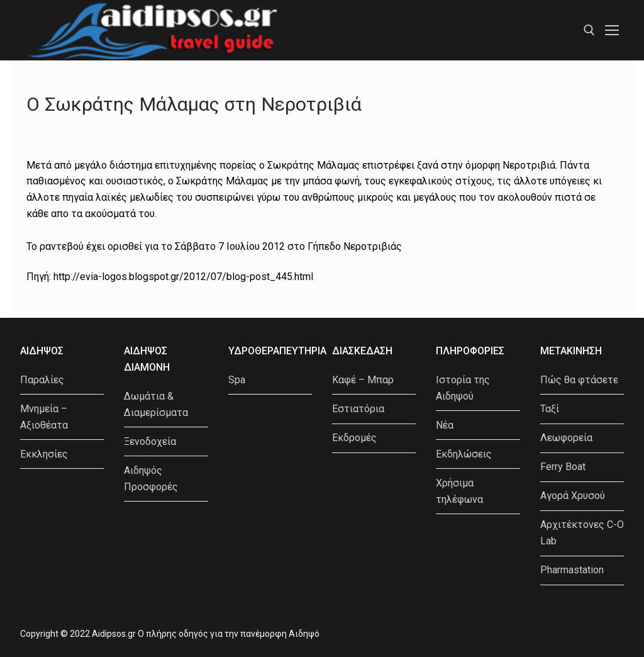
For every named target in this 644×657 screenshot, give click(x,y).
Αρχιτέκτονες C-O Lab (582, 533)
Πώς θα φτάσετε (579, 380)
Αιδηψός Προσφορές (151, 479)
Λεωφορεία (566, 438)
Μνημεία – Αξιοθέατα (44, 417)
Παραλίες (42, 380)
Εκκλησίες (44, 454)
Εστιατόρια (358, 409)
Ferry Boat (563, 467)
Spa (237, 380)
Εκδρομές (354, 438)
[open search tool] (589, 30)
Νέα (445, 425)
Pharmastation (572, 570)
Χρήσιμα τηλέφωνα (459, 491)
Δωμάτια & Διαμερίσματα (156, 404)
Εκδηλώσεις (464, 454)
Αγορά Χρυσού (573, 496)
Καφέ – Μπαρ (363, 380)
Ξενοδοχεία (150, 441)
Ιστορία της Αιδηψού (463, 388)
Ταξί (550, 409)
